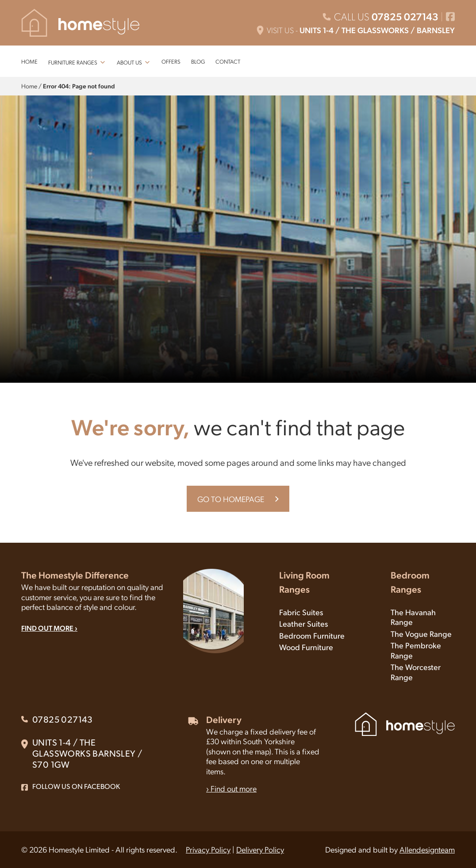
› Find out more (231, 788)
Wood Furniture (306, 647)
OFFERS (171, 61)
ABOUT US (129, 62)
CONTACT (228, 61)
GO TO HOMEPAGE (231, 499)
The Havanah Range (413, 617)
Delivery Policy (260, 849)
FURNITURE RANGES (73, 62)
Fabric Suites (301, 612)
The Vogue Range (421, 634)
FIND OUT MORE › (49, 628)
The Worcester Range (416, 672)
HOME (29, 61)
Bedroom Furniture (312, 635)
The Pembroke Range (416, 650)
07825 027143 (405, 16)
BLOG (198, 61)
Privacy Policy (208, 849)
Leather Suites (303, 623)
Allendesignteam (427, 849)
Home (29, 86)
